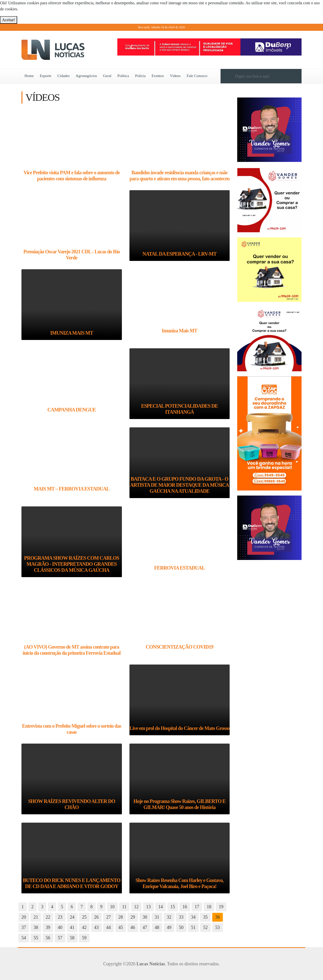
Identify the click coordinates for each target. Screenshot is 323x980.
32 (169, 917)
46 (133, 927)
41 (72, 927)
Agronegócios (86, 76)
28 (121, 917)
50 (181, 927)
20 (24, 917)
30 (145, 917)
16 (185, 907)
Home (29, 76)
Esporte (46, 76)
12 (136, 907)
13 (148, 907)
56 (48, 938)
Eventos (158, 76)
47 (145, 927)
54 (24, 938)
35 (205, 917)
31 (157, 917)
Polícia (140, 76)
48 (157, 927)
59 (84, 938)
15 (173, 907)
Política (123, 76)
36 (218, 917)
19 (221, 907)
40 (60, 927)
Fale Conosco (197, 76)
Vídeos (175, 76)
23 (60, 917)
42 (84, 927)
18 (209, 907)
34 (193, 917)
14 (160, 907)
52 (205, 927)
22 (48, 917)
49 (169, 927)
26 (96, 917)
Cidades (64, 76)
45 (121, 927)
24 (72, 917)
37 (24, 927)
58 (72, 938)
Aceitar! (9, 20)
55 (36, 938)
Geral (107, 76)
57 (60, 938)
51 (193, 927)
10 (112, 907)
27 (109, 917)
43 (96, 927)
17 (197, 907)
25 (84, 917)
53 (218, 927)
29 (133, 917)
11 (124, 907)
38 (36, 927)
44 (109, 927)
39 (48, 927)
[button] (131, 47)
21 (36, 917)
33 (181, 917)
